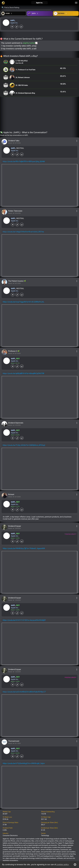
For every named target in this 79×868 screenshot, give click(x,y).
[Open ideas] (40, 13)
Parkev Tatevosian (15, 211)
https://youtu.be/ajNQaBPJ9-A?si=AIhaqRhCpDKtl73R (23, 373)
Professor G (13, 351)
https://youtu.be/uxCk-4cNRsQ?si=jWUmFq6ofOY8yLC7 (24, 692)
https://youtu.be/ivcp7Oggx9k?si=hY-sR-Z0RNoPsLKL (23, 302)
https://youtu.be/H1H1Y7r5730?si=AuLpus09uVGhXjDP (24, 620)
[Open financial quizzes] (13, 13)
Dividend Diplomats (16, 423)
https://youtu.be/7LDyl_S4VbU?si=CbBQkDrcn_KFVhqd (24, 445)
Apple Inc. (14, 23)
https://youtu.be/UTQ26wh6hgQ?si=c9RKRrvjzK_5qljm (24, 763)
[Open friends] (66, 13)
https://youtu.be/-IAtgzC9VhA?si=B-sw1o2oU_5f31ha (23, 232)
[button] (75, 865)
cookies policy (62, 865)
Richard (11, 494)
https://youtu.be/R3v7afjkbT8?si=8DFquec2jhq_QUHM (24, 161)
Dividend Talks (14, 141)
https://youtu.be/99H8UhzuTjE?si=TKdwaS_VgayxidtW (24, 548)
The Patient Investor (16, 281)
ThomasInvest (14, 741)
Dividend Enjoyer (15, 526)
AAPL (13, 20)
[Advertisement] (39, 114)
